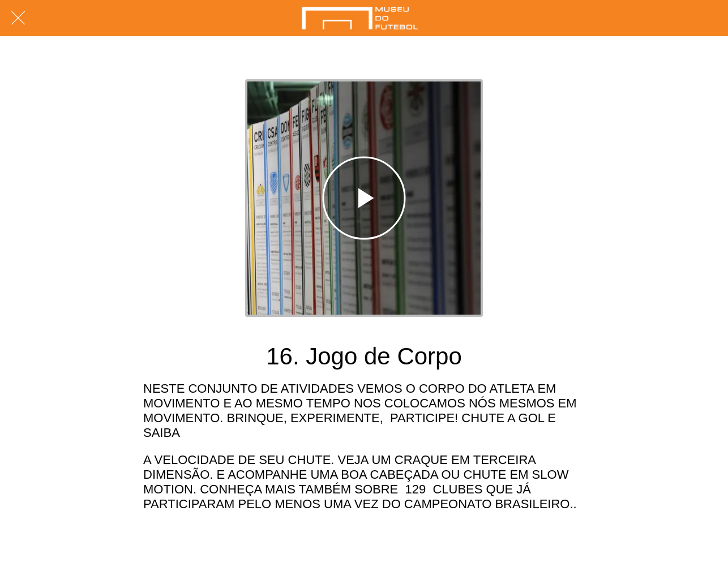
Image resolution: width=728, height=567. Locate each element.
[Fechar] (18, 18)
